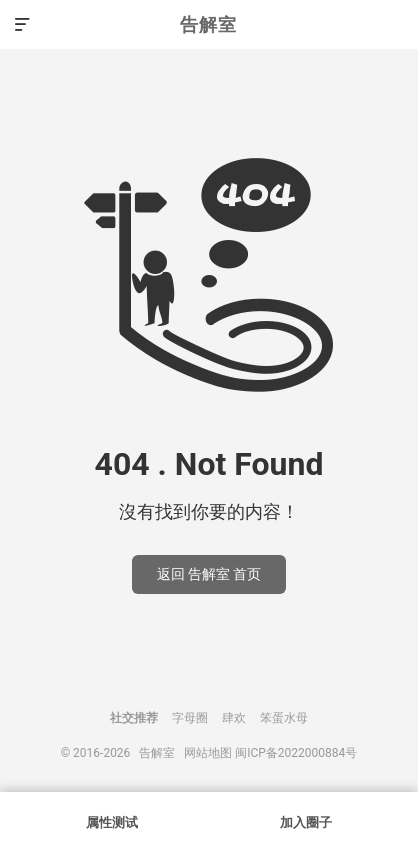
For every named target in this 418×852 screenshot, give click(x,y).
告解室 (208, 24)
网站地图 (208, 753)
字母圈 (190, 718)
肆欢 (234, 718)
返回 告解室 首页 (209, 574)
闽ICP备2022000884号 (296, 753)
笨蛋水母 (284, 718)
